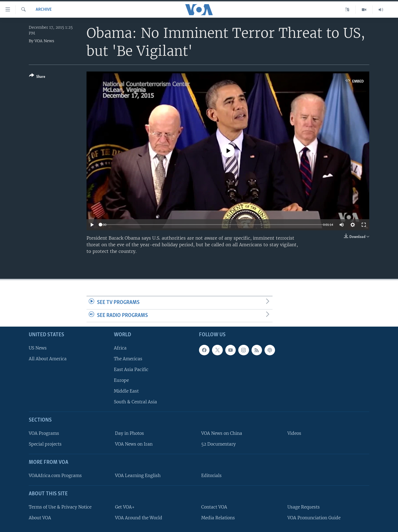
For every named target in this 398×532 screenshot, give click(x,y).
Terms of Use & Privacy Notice (60, 507)
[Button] (37, 77)
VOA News (44, 41)
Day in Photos (129, 433)
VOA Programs (44, 433)
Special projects (45, 444)
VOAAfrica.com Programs (55, 476)
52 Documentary (218, 444)
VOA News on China (222, 433)
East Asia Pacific (131, 370)
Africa (120, 348)
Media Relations (218, 518)
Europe (121, 380)
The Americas (128, 359)
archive (44, 10)
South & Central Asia (135, 402)
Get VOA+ (125, 507)
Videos (294, 433)
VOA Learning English (138, 476)
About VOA (40, 518)
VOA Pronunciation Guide (314, 518)
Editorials (211, 476)
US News (38, 348)
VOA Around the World (139, 518)
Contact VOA (214, 507)
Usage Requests (304, 507)
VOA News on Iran (134, 444)
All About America (48, 359)
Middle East (126, 391)
